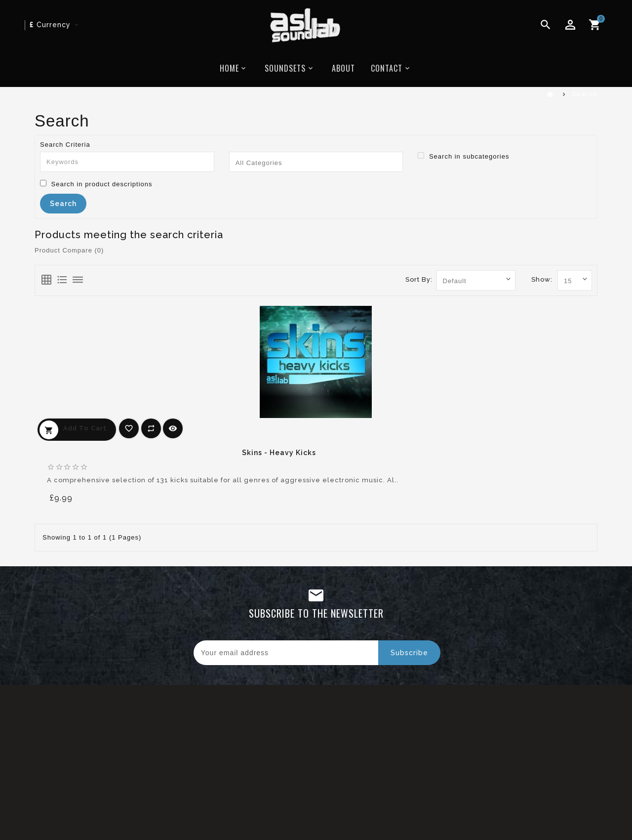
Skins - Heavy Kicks (279, 453)
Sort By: (419, 279)
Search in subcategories (463, 156)
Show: (542, 279)
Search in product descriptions (96, 184)
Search (585, 94)
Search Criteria (65, 145)
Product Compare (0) (69, 250)
